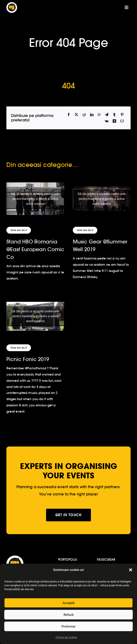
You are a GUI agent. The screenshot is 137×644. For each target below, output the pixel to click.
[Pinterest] (122, 115)
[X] (76, 115)
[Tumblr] (114, 115)
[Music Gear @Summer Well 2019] (102, 199)
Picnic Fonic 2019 (28, 359)
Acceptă (68, 603)
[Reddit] (84, 115)
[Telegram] (107, 115)
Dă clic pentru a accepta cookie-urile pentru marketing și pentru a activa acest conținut (35, 199)
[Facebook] (69, 115)
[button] (131, 570)
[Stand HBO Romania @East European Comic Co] (35, 199)
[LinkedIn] (92, 115)
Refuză (69, 615)
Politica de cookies (66, 637)
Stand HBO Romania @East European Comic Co (35, 249)
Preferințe (68, 626)
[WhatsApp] (99, 115)
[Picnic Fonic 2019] (35, 316)
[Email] (122, 121)
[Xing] (114, 121)
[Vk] (107, 121)
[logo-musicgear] (12, 4)
